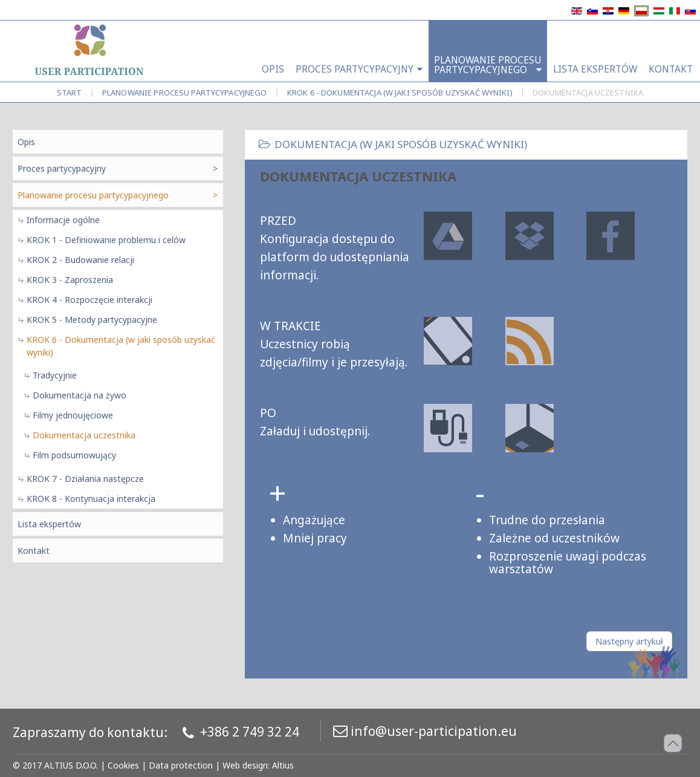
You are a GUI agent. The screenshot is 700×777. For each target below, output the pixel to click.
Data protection (181, 765)
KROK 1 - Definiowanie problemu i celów (106, 240)
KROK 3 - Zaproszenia (70, 280)
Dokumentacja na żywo (79, 395)
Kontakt (34, 551)
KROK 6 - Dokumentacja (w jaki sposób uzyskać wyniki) (400, 93)
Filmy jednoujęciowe (73, 415)
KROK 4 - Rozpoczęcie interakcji (89, 300)
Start (70, 93)
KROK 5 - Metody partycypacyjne (92, 320)
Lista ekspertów (49, 524)
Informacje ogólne (63, 220)
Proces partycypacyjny (62, 168)
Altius (283, 765)
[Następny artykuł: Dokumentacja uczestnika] (629, 641)
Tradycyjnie (55, 375)
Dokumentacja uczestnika (84, 435)
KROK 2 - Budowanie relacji (80, 260)
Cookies (123, 765)
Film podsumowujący (74, 455)
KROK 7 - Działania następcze (85, 479)
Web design (245, 765)
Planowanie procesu (185, 93)
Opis (26, 142)
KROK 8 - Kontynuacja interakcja (91, 499)
